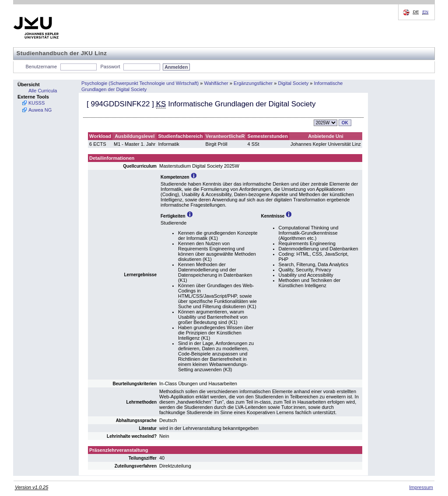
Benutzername (42, 67)
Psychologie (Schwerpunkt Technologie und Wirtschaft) (140, 83)
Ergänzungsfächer (253, 83)
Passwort (110, 67)
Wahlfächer (216, 83)
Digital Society (293, 83)
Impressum (421, 487)
